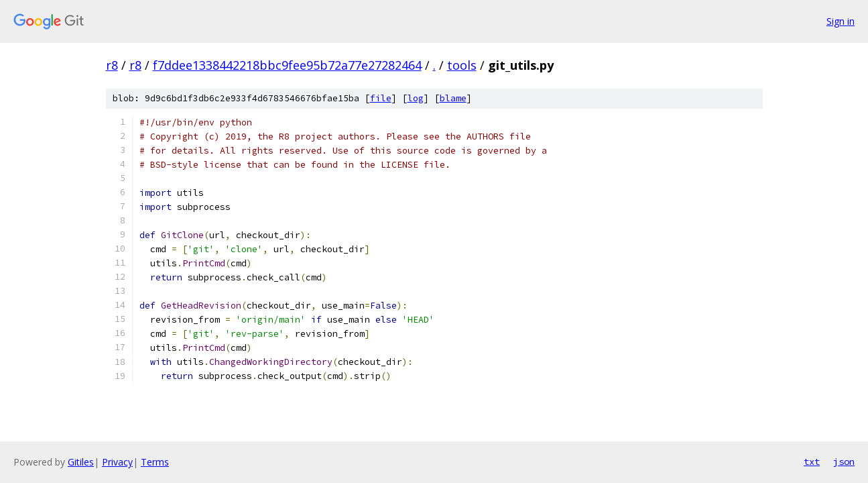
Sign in (841, 21)
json (844, 462)
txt (812, 462)
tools (462, 65)
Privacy (117, 462)
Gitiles (81, 462)
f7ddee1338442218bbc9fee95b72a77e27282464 (287, 65)
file (381, 98)
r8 (112, 65)
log (416, 98)
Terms (155, 462)
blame (453, 98)
